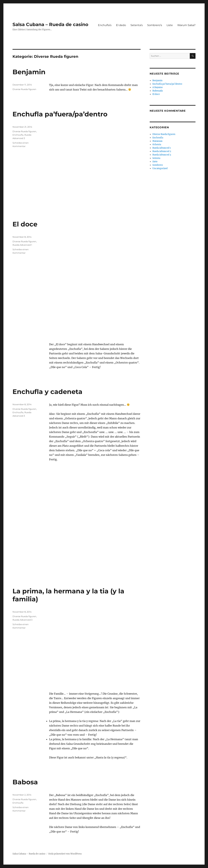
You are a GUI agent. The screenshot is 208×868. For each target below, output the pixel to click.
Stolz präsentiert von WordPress (65, 854)
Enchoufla (18, 135)
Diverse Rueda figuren (24, 89)
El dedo (121, 25)
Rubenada (158, 91)
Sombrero (158, 165)
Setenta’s (137, 25)
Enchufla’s (105, 25)
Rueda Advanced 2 (162, 151)
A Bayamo (158, 87)
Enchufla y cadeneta (47, 392)
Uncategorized (160, 168)
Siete (155, 162)
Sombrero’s (155, 25)
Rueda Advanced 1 (22, 245)
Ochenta (157, 144)
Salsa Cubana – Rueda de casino (50, 24)
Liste (170, 25)
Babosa (25, 782)
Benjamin (29, 72)
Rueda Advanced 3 (22, 620)
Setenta (156, 158)
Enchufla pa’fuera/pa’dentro (60, 114)
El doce (25, 224)
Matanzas (157, 141)
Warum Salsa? (186, 25)
